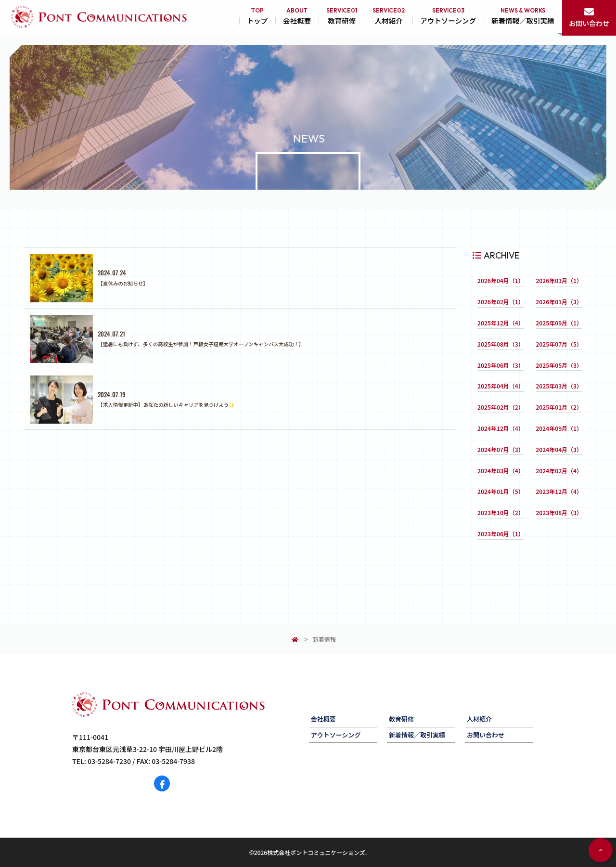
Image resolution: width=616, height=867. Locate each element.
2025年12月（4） (501, 323)
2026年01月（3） (559, 302)
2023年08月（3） (559, 512)
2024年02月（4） (559, 471)
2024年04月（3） (559, 449)
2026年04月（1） (501, 280)
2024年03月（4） (501, 471)
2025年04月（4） (501, 386)
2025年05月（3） (559, 365)
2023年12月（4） (559, 491)
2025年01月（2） (559, 407)
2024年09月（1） (559, 428)
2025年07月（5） (559, 344)
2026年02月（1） (501, 302)
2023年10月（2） (501, 512)
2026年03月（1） (559, 280)
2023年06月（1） (501, 534)
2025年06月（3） (501, 365)
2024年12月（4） (501, 428)
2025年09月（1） (559, 323)
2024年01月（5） (501, 491)
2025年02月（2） (501, 407)
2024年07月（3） (501, 449)
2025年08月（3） (501, 344)
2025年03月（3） (559, 386)
